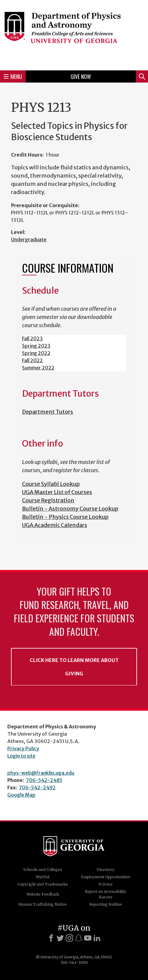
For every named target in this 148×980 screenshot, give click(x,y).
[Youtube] (88, 938)
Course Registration (48, 500)
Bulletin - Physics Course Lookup (65, 517)
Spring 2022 (36, 353)
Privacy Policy (23, 748)
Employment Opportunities (106, 877)
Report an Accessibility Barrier (106, 894)
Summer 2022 (38, 368)
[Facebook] (51, 938)
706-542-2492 (37, 787)
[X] (60, 938)
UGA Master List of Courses (57, 492)
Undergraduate (29, 239)
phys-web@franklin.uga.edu (41, 773)
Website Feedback (43, 894)
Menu (13, 76)
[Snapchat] (79, 938)
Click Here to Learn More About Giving (74, 667)
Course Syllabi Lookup (51, 484)
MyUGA (43, 877)
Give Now (81, 76)
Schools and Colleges (43, 870)
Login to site (21, 756)
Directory (105, 870)
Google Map (21, 795)
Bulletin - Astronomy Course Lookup (70, 509)
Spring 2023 (36, 346)
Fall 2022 (32, 360)
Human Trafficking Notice (43, 904)
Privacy (105, 884)
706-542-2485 (44, 780)
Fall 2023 (32, 338)
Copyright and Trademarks (43, 884)
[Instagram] (69, 938)
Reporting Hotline (106, 904)
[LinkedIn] (97, 938)
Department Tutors (48, 412)
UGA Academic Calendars (55, 525)
